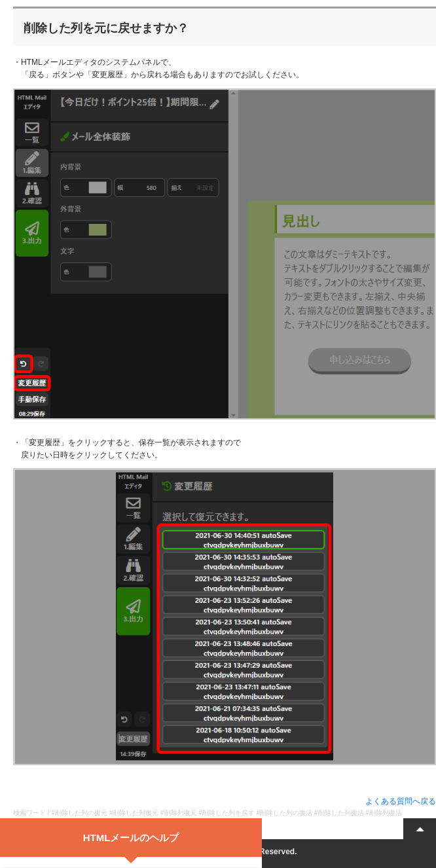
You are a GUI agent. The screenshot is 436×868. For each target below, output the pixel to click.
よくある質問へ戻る (401, 801)
